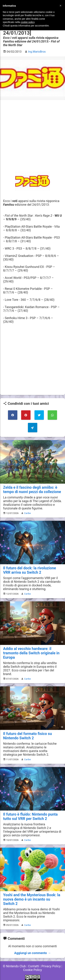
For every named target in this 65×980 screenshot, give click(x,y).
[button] (60, 6)
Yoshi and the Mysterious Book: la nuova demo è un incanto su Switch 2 (32, 899)
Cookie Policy (33, 970)
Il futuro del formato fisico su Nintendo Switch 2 (27, 736)
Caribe (27, 513)
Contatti (34, 966)
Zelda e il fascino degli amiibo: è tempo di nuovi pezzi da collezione (32, 490)
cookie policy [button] (28, 22)
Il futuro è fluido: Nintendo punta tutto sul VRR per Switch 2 (30, 816)
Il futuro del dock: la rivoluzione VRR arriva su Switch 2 (30, 570)
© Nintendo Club (14, 966)
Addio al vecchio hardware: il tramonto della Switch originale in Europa (31, 653)
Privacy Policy (51, 966)
